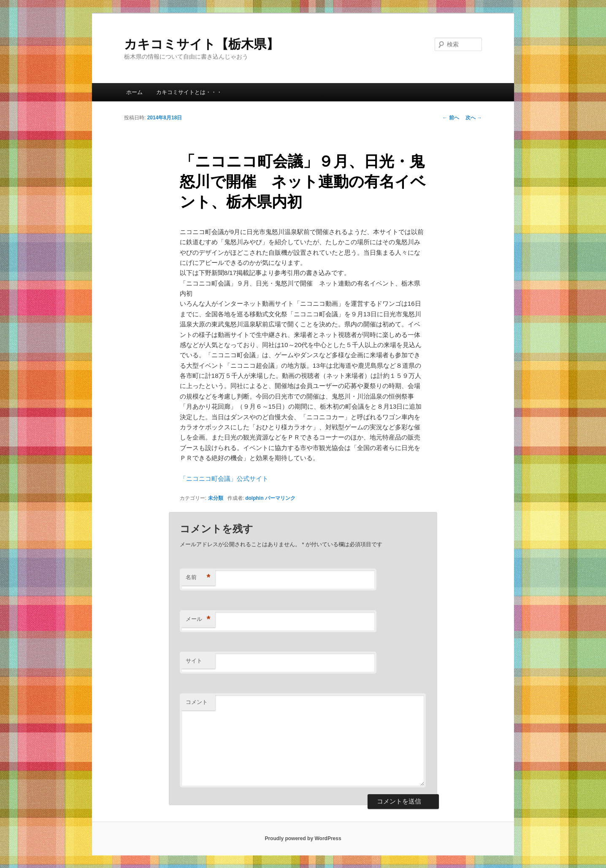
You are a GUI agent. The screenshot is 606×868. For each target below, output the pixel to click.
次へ (474, 118)
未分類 (216, 498)
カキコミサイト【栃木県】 (202, 44)
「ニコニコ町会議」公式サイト (224, 478)
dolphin (254, 498)
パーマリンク (280, 498)
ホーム (134, 92)
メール (198, 619)
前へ (450, 118)
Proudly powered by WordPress (303, 838)
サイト (194, 661)
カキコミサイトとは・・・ (189, 92)
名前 (198, 578)
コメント (197, 702)
